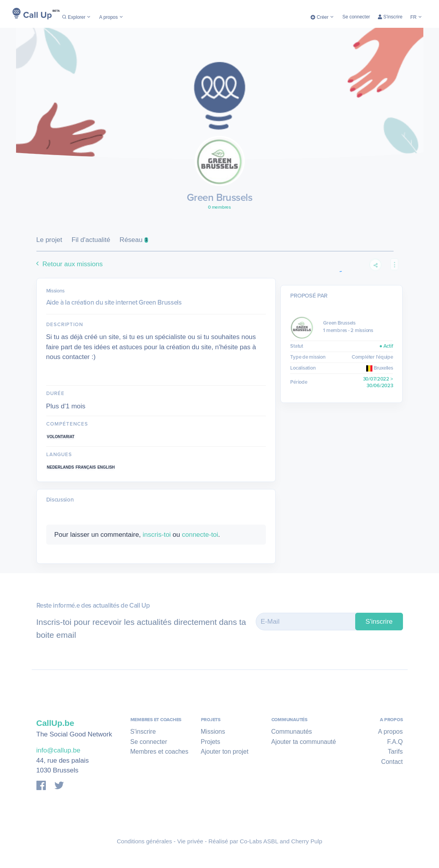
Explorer (77, 17)
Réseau (134, 240)
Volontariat (61, 437)
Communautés (292, 732)
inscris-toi (157, 535)
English (106, 467)
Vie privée (190, 841)
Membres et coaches (160, 752)
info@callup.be (59, 750)
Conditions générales (144, 841)
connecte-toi (200, 535)
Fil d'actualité (91, 240)
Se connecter (356, 17)
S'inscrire (390, 17)
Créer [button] (322, 17)
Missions (213, 732)
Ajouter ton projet (225, 752)
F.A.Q (395, 742)
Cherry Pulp (307, 841)
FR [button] (416, 17)
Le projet (49, 240)
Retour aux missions (69, 264)
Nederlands (61, 467)
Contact (392, 762)
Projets (211, 742)
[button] (394, 264)
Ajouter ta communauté (304, 742)
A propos (111, 17)
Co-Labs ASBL (259, 841)
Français (86, 467)
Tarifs (395, 752)
